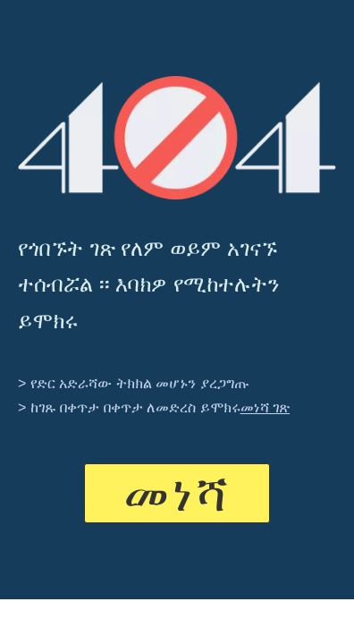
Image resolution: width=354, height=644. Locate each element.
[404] (177, 138)
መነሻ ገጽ (265, 407)
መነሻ (177, 493)
